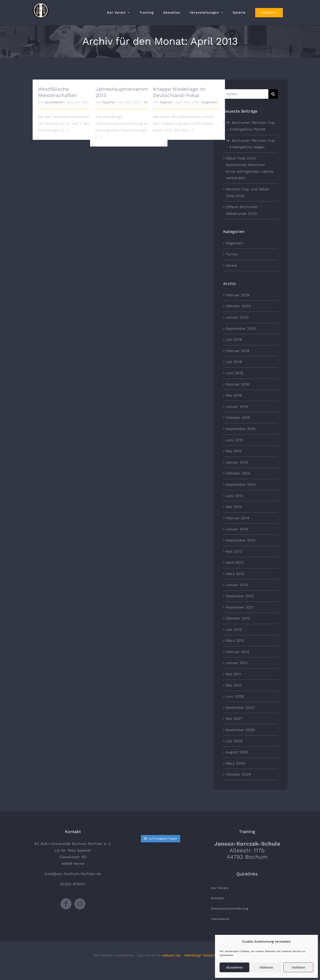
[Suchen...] (246, 94)
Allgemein (210, 102)
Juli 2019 (234, 339)
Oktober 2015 (238, 417)
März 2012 (235, 641)
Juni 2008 (235, 696)
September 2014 (241, 484)
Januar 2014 (237, 529)
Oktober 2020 (238, 306)
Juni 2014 (234, 496)
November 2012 (240, 607)
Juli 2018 (234, 362)
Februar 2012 (237, 652)
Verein (232, 265)
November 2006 (240, 730)
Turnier (232, 254)
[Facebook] (66, 904)
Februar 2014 (237, 518)
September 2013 (241, 540)
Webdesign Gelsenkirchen (206, 955)
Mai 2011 (233, 674)
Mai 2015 (234, 451)
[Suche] (273, 94)
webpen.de (171, 955)
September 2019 (241, 328)
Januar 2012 (237, 663)
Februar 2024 (238, 295)
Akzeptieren (234, 967)
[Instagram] (80, 904)
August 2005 (237, 752)
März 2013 (235, 574)
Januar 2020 (237, 317)
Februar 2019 (237, 351)
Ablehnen (266, 967)
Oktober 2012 (238, 618)
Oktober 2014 (238, 473)
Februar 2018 (237, 384)
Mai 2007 (234, 719)
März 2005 (235, 763)
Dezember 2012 (240, 596)
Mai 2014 (234, 507)
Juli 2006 (234, 741)
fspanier (109, 102)
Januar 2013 (237, 585)
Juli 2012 (234, 629)
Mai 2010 (234, 685)
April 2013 (235, 563)
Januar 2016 (237, 406)
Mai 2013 (234, 551)
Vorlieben (299, 967)
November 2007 (240, 708)
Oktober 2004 (238, 774)
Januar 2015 (237, 462)
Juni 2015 (234, 440)
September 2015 (241, 429)
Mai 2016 (234, 395)
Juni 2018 (234, 373)
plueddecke (54, 102)
